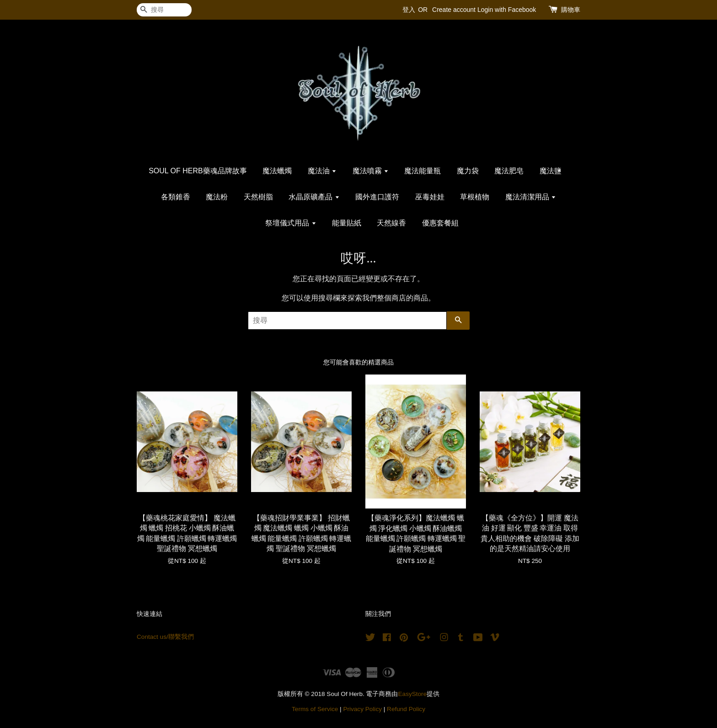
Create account (454, 10)
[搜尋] (164, 10)
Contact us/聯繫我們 (165, 637)
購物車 (571, 10)
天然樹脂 (258, 197)
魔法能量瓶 (423, 171)
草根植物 (475, 197)
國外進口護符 (377, 197)
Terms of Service (315, 709)
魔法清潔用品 (531, 197)
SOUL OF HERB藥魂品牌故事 (198, 171)
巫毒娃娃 (430, 197)
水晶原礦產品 (314, 197)
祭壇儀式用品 (291, 223)
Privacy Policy (362, 709)
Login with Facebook (507, 10)
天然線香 (391, 223)
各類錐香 (176, 197)
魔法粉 (217, 197)
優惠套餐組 (440, 223)
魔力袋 (468, 171)
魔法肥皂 (509, 171)
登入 (409, 10)
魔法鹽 (551, 171)
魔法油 (322, 171)
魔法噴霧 (371, 171)
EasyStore (413, 694)
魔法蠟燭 (277, 171)
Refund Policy (406, 709)
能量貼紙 (347, 223)
